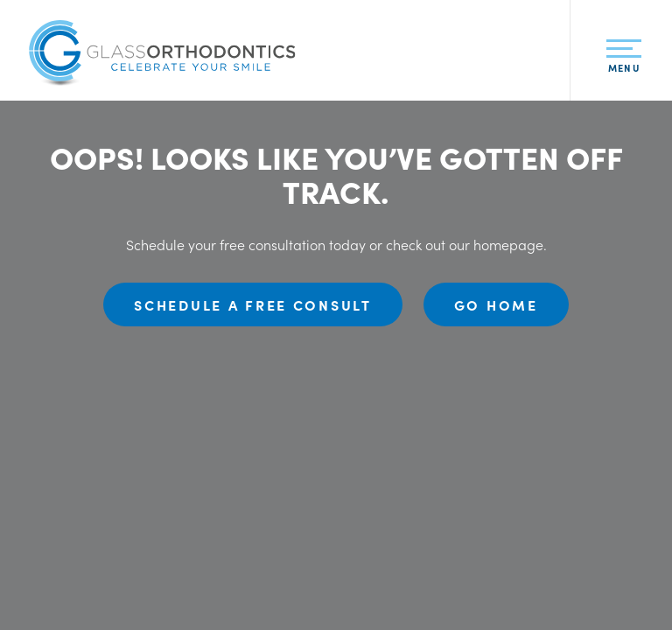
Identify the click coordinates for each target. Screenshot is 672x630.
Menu (623, 60)
